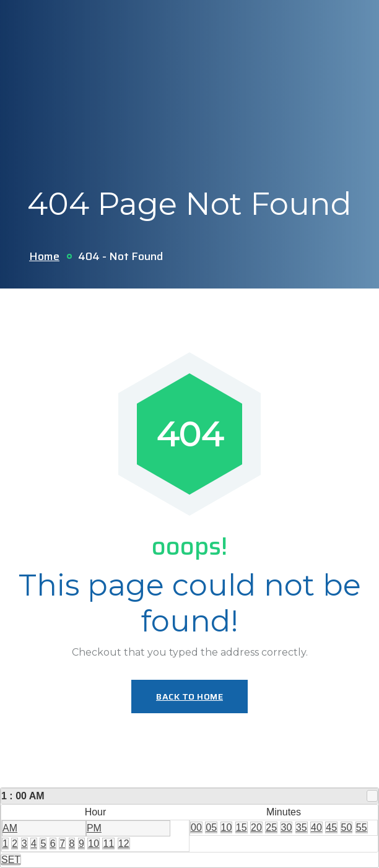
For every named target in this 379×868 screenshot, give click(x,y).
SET (11, 860)
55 (362, 827)
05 (211, 827)
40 (316, 827)
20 (256, 827)
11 (108, 844)
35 (302, 827)
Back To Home (189, 697)
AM (10, 828)
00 (196, 827)
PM (94, 828)
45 (331, 827)
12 (124, 844)
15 (242, 827)
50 (347, 827)
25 (271, 827)
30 (287, 827)
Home (44, 256)
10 (94, 844)
